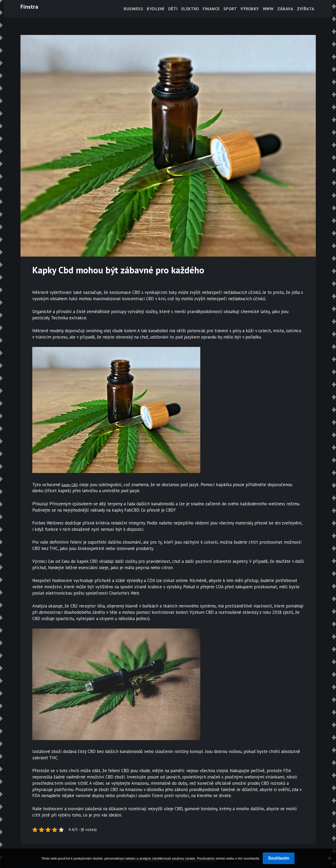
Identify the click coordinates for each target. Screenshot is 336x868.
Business (133, 9)
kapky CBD (72, 485)
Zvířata (306, 9)
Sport (230, 9)
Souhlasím (279, 858)
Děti (173, 9)
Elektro (190, 9)
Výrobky (250, 9)
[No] (329, 858)
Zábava (285, 9)
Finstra (29, 7)
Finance (211, 9)
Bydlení (156, 9)
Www (268, 9)
